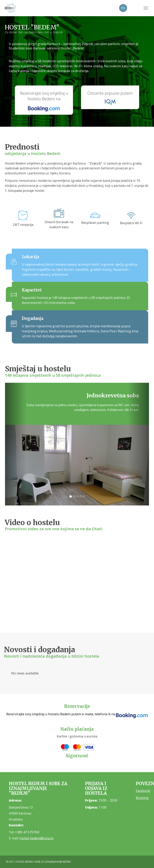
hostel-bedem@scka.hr (37, 838)
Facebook (143, 791)
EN (123, 8)
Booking (142, 798)
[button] (16, 444)
